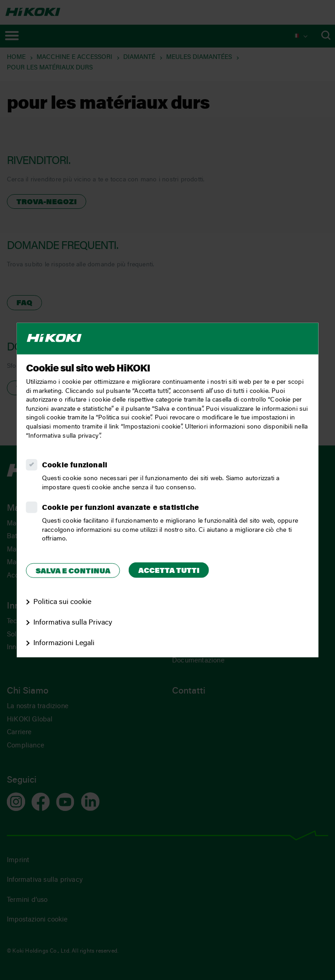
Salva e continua (73, 571)
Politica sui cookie (62, 602)
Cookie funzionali (75, 466)
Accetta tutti (169, 571)
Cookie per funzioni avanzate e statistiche (120, 508)
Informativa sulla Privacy (73, 623)
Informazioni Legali (64, 643)
